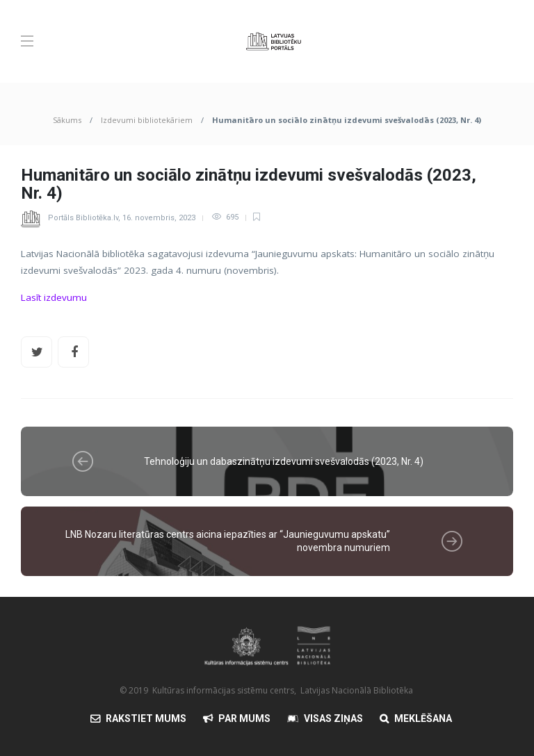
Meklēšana (423, 718)
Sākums (67, 120)
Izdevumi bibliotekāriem (147, 120)
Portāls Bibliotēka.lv (83, 217)
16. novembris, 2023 (159, 217)
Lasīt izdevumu (54, 297)
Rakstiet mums (146, 718)
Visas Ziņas (333, 718)
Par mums (244, 718)
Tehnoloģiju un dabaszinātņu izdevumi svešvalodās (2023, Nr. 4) (284, 461)
